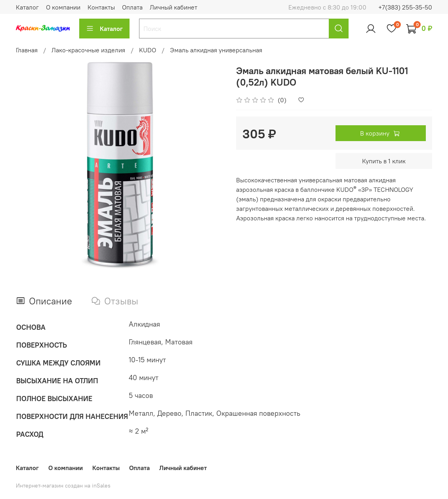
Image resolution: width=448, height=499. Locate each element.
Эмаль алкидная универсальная (216, 50)
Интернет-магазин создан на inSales (63, 486)
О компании (63, 7)
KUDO (148, 50)
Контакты (101, 7)
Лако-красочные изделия (88, 50)
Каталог (27, 7)
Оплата (132, 7)
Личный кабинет (173, 7)
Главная (27, 50)
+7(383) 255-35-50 (405, 7)
